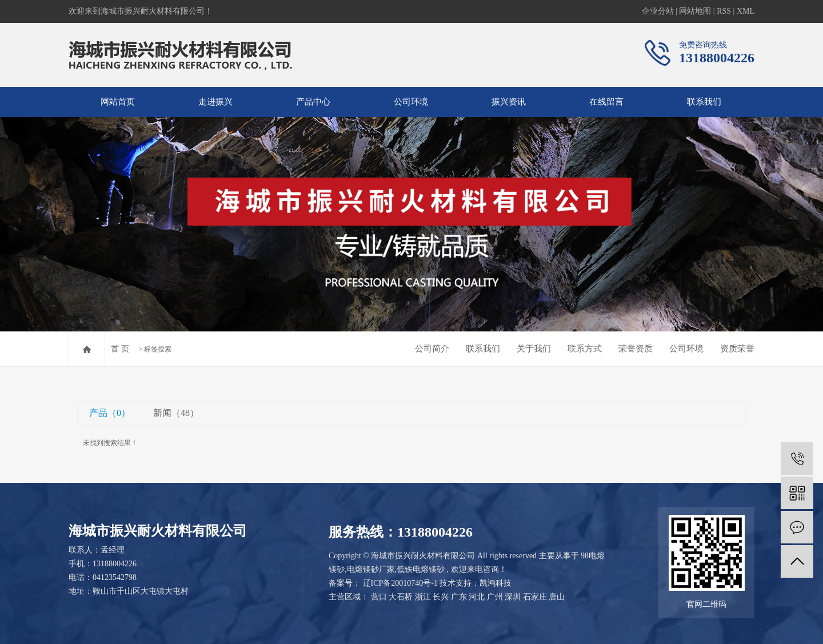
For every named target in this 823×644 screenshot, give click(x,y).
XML (746, 11)
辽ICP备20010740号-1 (400, 583)
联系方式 (585, 349)
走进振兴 (215, 102)
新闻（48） (176, 413)
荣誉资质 (636, 349)
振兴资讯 (509, 102)
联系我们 (704, 102)
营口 (379, 597)
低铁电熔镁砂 (421, 569)
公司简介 (432, 349)
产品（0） (110, 413)
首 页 (120, 349)
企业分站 (658, 11)
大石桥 (401, 597)
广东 (459, 597)
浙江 (423, 597)
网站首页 (118, 102)
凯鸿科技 (496, 583)
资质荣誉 (737, 349)
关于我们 (534, 349)
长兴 (441, 597)
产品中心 (313, 102)
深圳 (513, 597)
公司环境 (411, 102)
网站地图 (695, 11)
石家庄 (535, 597)
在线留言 (606, 102)
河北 (477, 597)
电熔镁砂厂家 (371, 569)
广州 (495, 597)
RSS (724, 11)
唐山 (557, 597)
